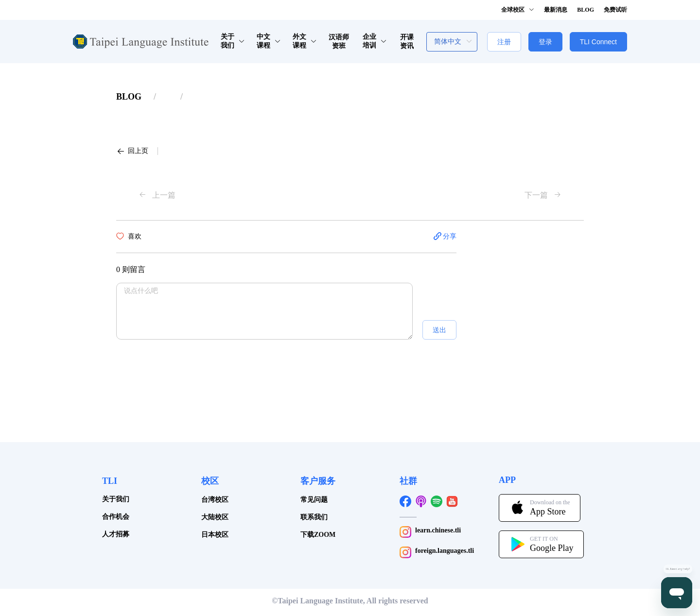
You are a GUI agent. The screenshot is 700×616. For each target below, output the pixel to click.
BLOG (129, 97)
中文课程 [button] (269, 41)
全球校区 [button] (518, 10)
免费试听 (615, 10)
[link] (129, 97)
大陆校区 (215, 517)
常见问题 (314, 500)
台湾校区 (215, 500)
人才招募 (116, 534)
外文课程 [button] (305, 41)
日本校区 (215, 535)
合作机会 (116, 517)
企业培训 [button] (375, 41)
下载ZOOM (318, 535)
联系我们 (314, 517)
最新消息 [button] (556, 10)
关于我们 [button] (233, 41)
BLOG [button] (586, 10)
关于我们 (116, 499)
